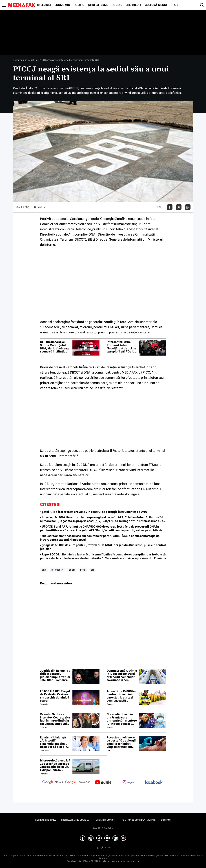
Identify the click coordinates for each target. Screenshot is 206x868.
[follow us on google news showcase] (78, 783)
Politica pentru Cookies (75, 820)
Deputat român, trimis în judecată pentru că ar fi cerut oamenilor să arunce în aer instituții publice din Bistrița (122, 675)
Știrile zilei (42, 5)
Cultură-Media (156, 5)
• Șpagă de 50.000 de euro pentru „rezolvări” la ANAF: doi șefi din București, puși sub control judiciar (103, 547)
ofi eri (72, 570)
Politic (79, 5)
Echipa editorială (46, 820)
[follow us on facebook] (154, 782)
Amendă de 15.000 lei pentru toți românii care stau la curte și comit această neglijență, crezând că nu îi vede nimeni (122, 696)
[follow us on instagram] (128, 783)
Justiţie (33, 60)
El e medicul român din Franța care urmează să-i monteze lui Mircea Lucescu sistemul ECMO (122, 719)
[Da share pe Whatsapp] (188, 207)
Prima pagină (20, 60)
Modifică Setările (103, 828)
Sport (175, 5)
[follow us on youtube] (103, 783)
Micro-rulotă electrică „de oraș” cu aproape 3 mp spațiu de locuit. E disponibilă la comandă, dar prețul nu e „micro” (55, 765)
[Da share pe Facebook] (170, 207)
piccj (83, 570)
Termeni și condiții (105, 820)
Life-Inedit (133, 5)
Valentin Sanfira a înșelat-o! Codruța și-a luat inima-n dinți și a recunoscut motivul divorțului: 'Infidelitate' (55, 719)
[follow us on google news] (53, 783)
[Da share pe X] (179, 207)
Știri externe (98, 5)
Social (117, 5)
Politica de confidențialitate (139, 820)
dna (44, 570)
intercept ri (57, 570)
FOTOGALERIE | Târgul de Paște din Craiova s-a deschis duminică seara (55, 696)
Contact (166, 820)
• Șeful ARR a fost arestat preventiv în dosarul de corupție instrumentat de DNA (93, 512)
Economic (62, 5)
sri (92, 570)
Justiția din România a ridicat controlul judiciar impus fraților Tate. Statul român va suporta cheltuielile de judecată (55, 675)
